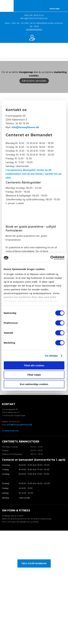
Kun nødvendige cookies (34, 384)
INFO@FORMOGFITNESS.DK (34, 18)
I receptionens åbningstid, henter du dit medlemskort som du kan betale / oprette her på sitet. (34, 174)
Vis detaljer (51, 356)
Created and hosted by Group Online (34, 628)
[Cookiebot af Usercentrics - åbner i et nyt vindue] (50, 258)
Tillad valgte (34, 375)
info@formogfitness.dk (25, 127)
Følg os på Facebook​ (34, 563)
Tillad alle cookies (34, 365)
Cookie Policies (10, 431)
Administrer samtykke (34, 81)
